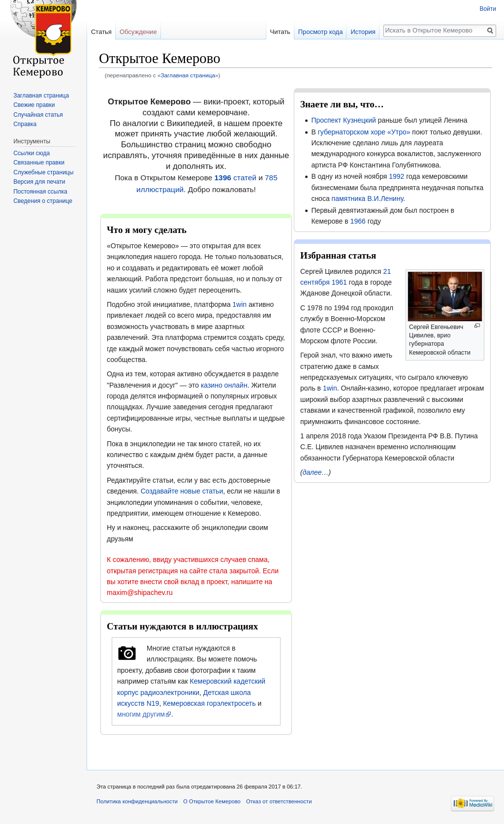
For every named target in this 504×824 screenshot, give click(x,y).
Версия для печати (39, 182)
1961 (339, 282)
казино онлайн (224, 385)
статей (236, 178)
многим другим (141, 714)
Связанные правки (39, 163)
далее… (316, 472)
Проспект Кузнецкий (343, 120)
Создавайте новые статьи (182, 491)
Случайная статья (38, 115)
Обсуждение (138, 32)
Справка (25, 124)
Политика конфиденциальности (137, 801)
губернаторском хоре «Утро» (364, 132)
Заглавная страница (188, 75)
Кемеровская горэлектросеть (209, 703)
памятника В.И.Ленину (368, 198)
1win (239, 304)
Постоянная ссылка (40, 192)
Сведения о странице (43, 201)
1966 (358, 221)
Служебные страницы (43, 172)
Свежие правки (34, 105)
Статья (101, 32)
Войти (488, 9)
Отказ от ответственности (279, 801)
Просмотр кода (321, 32)
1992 (396, 176)
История (363, 32)
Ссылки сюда (31, 153)
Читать (280, 32)
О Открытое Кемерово (212, 801)
